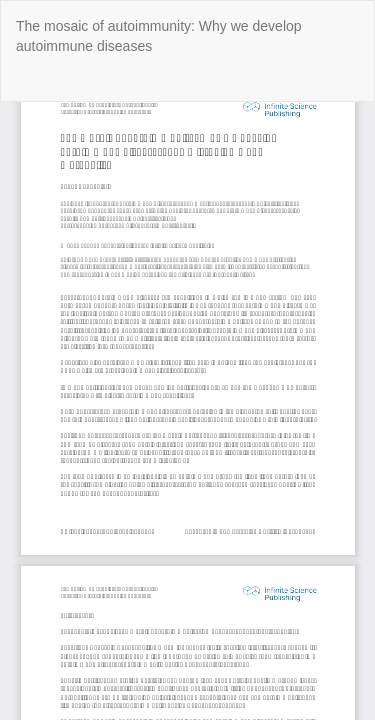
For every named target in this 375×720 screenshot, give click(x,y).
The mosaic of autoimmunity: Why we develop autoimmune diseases (159, 36)
